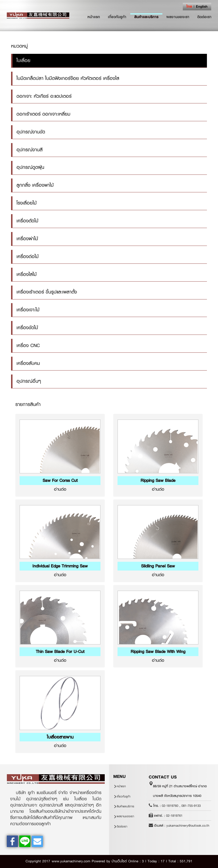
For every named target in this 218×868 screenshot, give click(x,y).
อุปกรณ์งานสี (30, 150)
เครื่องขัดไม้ (27, 328)
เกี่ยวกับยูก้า (117, 17)
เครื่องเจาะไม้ (28, 310)
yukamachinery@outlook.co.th (188, 826)
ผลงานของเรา (178, 17)
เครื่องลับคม (28, 363)
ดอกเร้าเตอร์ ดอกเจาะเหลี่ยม (43, 114)
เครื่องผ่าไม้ (27, 239)
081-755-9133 (191, 806)
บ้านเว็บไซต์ (119, 861)
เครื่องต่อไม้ (28, 257)
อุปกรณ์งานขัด (31, 132)
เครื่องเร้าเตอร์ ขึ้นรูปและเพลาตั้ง (47, 292)
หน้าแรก (96, 17)
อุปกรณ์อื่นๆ (29, 381)
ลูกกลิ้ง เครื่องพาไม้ (35, 185)
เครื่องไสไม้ (27, 274)
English (202, 6)
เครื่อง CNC (28, 345)
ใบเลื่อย (23, 60)
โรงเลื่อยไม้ (27, 203)
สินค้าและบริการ (146, 17)
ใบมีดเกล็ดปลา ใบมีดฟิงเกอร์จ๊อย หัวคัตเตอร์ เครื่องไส (68, 78)
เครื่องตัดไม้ (27, 221)
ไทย (189, 6)
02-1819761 (174, 816)
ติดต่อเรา (204, 17)
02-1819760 (170, 806)
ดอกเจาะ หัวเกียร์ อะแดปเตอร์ (44, 96)
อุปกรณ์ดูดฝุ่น (30, 167)
